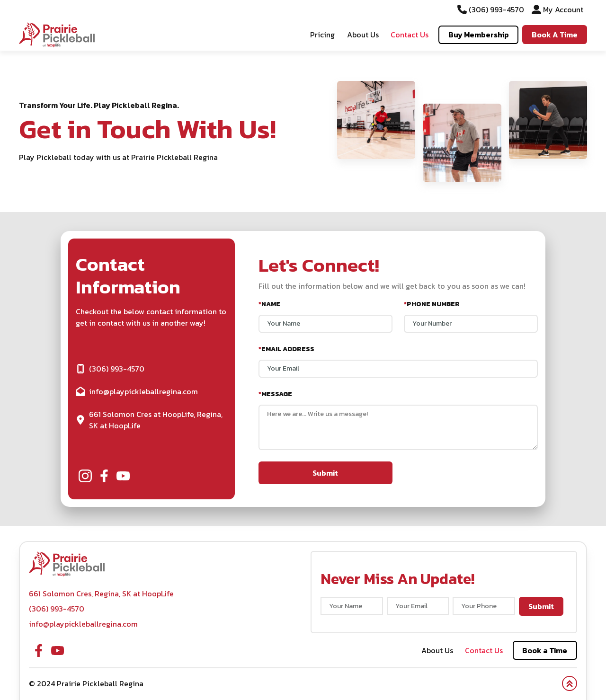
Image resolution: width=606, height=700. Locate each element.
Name (269, 304)
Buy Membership (479, 35)
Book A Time (555, 35)
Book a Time (545, 650)
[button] (57, 35)
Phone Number (432, 304)
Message (275, 394)
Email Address (286, 349)
